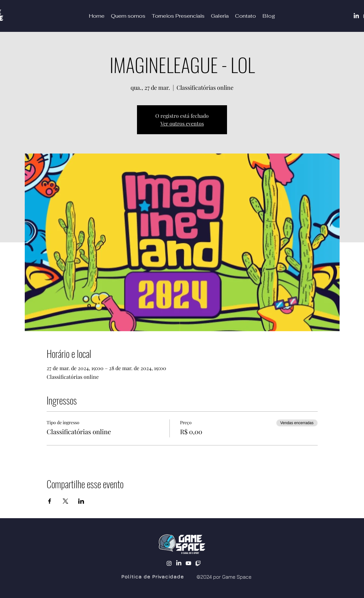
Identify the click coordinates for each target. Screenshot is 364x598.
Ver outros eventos (182, 123)
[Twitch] (198, 563)
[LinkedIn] (356, 16)
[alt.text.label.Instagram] (169, 563)
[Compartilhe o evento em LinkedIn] (81, 501)
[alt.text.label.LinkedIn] (179, 563)
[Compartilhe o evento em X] (65, 501)
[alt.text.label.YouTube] (188, 563)
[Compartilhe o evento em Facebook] (50, 501)
